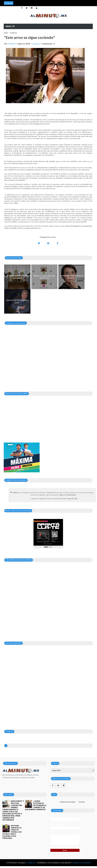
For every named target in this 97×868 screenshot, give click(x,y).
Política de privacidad (68, 802)
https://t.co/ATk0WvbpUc (68, 495)
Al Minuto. (31, 863)
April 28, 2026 (73, 499)
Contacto (82, 802)
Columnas (13, 33)
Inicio (6, 33)
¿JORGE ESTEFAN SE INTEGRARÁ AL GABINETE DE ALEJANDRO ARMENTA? (36, 805)
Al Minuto (12, 44)
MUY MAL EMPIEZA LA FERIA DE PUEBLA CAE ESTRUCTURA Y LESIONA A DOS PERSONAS (12, 832)
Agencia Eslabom (82, 863)
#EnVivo (16, 493)
